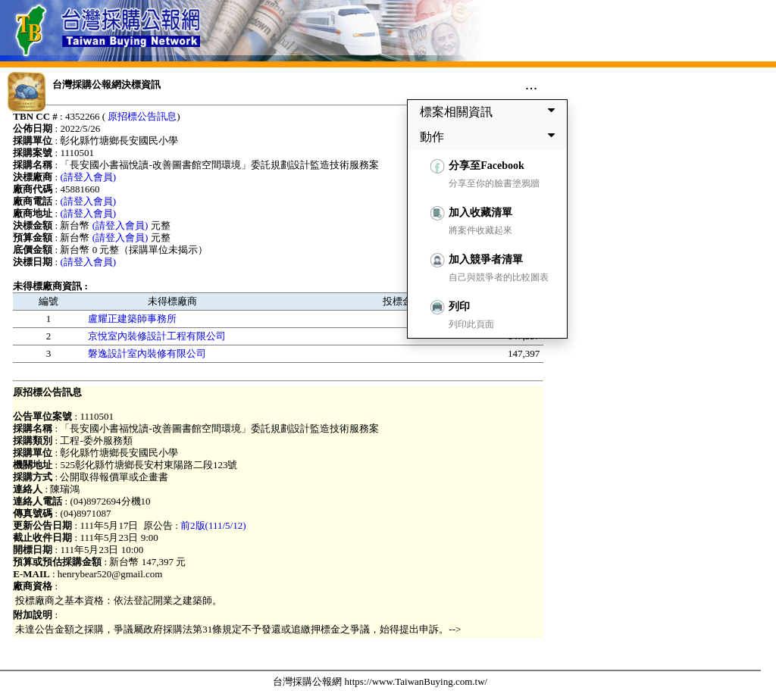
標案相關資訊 (490, 111)
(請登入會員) (88, 177)
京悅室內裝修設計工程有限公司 (157, 336)
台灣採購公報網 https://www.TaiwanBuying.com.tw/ (380, 681)
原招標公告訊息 (142, 116)
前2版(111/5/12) (213, 525)
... (532, 84)
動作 (490, 136)
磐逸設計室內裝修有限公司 (147, 353)
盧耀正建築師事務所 (132, 319)
